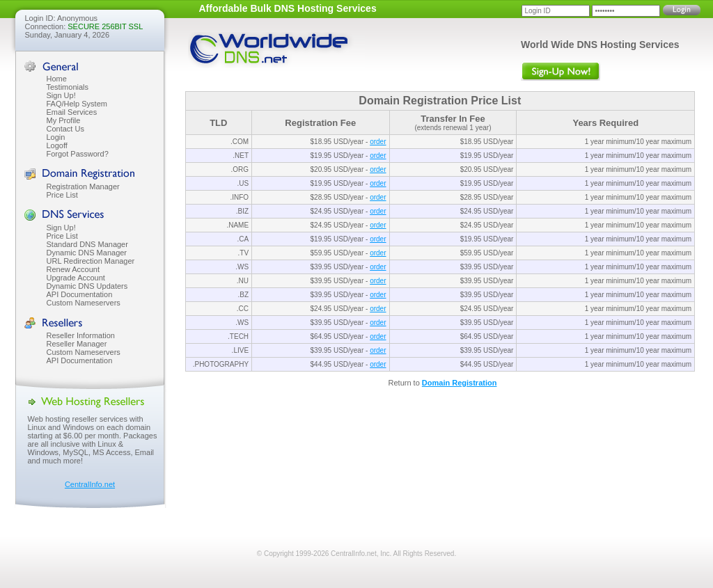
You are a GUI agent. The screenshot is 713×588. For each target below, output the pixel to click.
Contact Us (65, 129)
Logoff (57, 145)
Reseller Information (81, 335)
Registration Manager (83, 186)
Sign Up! (61, 95)
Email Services (72, 112)
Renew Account (73, 269)
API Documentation (80, 294)
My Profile (64, 120)
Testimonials (68, 87)
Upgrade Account (76, 278)
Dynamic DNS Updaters (87, 286)
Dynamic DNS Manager (87, 253)
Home (57, 79)
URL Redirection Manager (91, 261)
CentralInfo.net (90, 484)
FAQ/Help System (77, 104)
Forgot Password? (78, 154)
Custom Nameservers (84, 303)
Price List (62, 195)
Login (56, 137)
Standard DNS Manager (87, 244)
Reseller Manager (77, 344)
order (378, 142)
